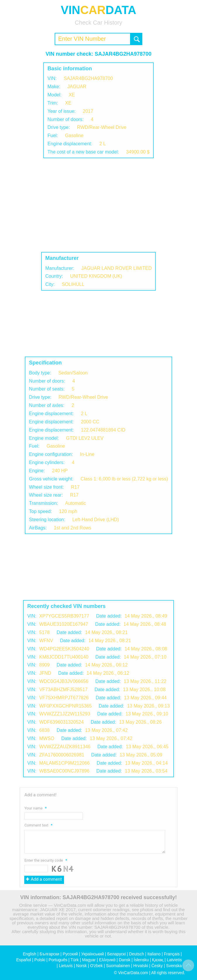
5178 (44, 632)
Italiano (154, 954)
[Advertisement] (98, 205)
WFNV (46, 641)
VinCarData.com (133, 973)
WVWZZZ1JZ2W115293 (65, 714)
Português (58, 960)
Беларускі (116, 954)
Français (172, 954)
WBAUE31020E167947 (64, 624)
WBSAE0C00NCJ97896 (64, 771)
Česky (157, 966)
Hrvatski (141, 966)
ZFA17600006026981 (62, 755)
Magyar (89, 960)
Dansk (125, 960)
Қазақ (158, 960)
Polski (40, 960)
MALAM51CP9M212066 (64, 763)
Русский (70, 954)
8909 (44, 665)
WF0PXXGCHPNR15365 (65, 706)
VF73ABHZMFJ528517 (63, 690)
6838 (44, 730)
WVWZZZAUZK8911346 (65, 747)
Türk (75, 960)
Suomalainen (118, 966)
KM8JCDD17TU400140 (64, 657)
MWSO (47, 738)
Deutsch (136, 954)
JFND (45, 673)
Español (24, 960)
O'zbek (96, 966)
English (30, 954)
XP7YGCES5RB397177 (64, 616)
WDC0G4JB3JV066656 (64, 681)
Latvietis (174, 960)
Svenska (174, 966)
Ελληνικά (107, 960)
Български (50, 954)
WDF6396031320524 (61, 722)
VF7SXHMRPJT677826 (64, 698)
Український (93, 954)
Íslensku (141, 960)
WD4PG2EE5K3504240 (64, 649)
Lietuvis (66, 966)
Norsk (81, 966)
